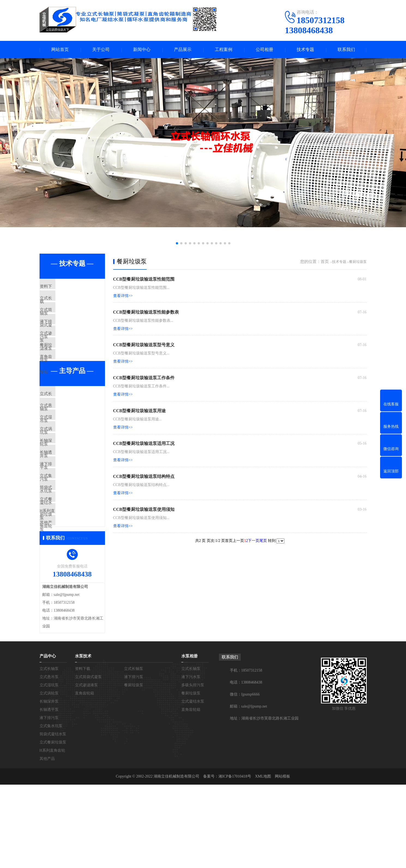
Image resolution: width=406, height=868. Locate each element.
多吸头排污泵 (193, 768)
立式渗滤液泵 (65, 352)
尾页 (263, 542)
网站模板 (282, 860)
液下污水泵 (191, 760)
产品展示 (183, 50)
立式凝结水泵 (193, 785)
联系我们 (346, 50)
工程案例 (224, 50)
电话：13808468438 (246, 766)
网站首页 (60, 50)
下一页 (254, 542)
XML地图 (263, 860)
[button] (177, 244)
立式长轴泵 (63, 304)
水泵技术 (83, 739)
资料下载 (61, 287)
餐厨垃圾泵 (63, 368)
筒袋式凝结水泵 (67, 554)
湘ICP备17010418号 (235, 860)
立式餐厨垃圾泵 (67, 570)
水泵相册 (190, 739)
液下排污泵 (63, 336)
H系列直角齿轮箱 (68, 586)
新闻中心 (142, 50)
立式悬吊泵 (63, 441)
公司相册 (264, 50)
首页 (325, 262)
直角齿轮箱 (63, 384)
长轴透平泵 (63, 506)
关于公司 (101, 50)
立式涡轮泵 (63, 474)
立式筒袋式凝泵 (67, 320)
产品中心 (48, 739)
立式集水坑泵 (65, 538)
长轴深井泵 (63, 490)
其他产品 (61, 602)
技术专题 (305, 50)
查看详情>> (123, 296)
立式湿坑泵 (63, 457)
